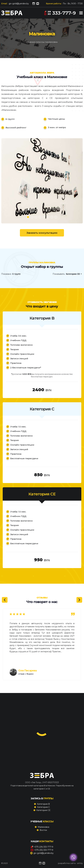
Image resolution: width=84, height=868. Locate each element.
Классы (41, 42)
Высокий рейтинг (16, 128)
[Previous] (5, 600)
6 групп (10, 119)
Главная (31, 42)
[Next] (79, 600)
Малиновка (43, 827)
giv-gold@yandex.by (19, 4)
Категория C (43, 807)
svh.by (80, 863)
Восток (43, 830)
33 (48, 14)
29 (48, 12)
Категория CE (43, 810)
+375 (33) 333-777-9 (42, 850)
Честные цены (56, 119)
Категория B (43, 804)
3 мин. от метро (57, 127)
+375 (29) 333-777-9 (42, 847)
